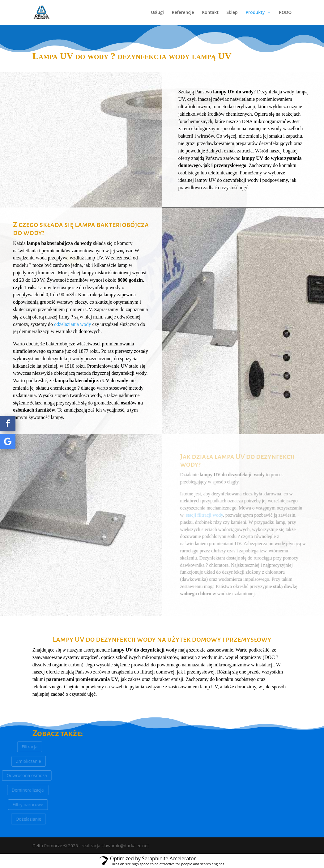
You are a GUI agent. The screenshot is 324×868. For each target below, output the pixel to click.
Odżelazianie (21, 819)
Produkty (255, 13)
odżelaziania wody (72, 324)
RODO (285, 13)
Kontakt (210, 13)
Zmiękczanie (21, 761)
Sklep (232, 13)
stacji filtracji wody (205, 515)
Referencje (183, 13)
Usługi (157, 13)
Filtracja (24, 747)
